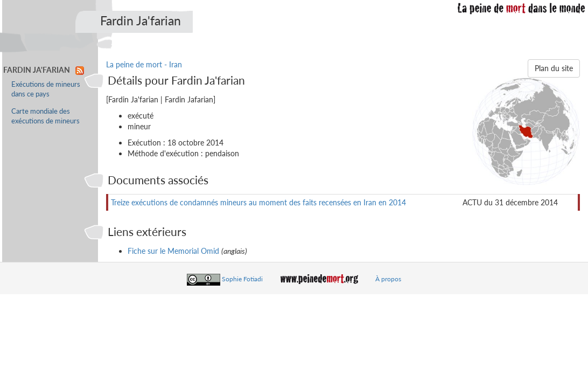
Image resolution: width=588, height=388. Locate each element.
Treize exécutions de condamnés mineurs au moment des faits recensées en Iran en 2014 (258, 202)
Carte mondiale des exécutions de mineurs (45, 116)
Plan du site (554, 68)
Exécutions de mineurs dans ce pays (46, 89)
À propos (388, 279)
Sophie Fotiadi (242, 279)
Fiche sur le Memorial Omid (173, 251)
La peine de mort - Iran (144, 64)
